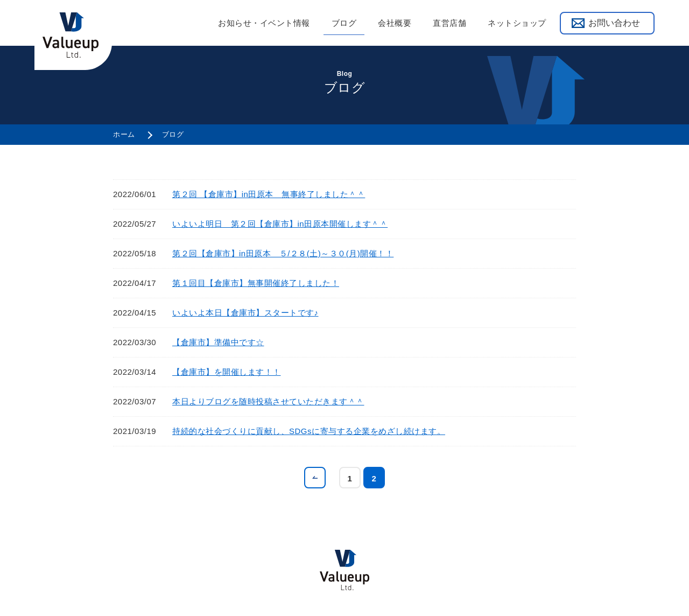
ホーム (124, 134)
